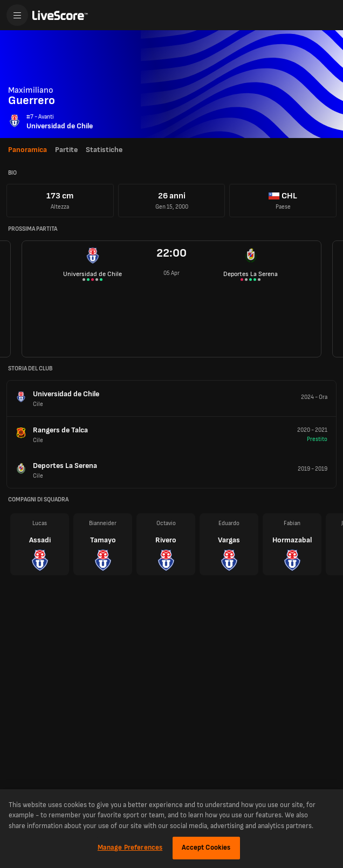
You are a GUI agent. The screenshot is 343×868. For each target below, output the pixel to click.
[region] (172, 829)
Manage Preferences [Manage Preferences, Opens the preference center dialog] (130, 848)
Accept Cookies (206, 848)
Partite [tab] (66, 150)
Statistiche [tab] (104, 150)
